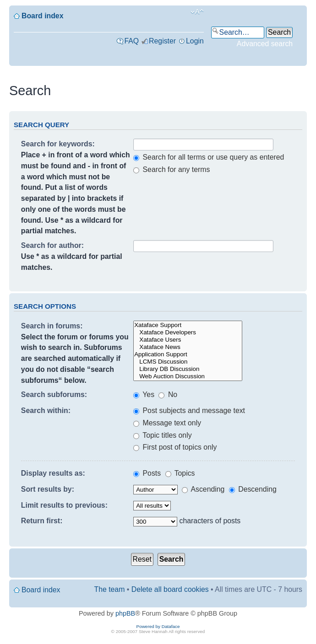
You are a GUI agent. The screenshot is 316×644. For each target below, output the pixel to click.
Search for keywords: (58, 144)
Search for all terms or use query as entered (209, 157)
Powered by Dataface (158, 626)
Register (162, 41)
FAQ (131, 41)
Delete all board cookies (170, 589)
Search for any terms (172, 169)
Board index (42, 16)
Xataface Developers (188, 333)
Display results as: (53, 473)
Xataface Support (188, 325)
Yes (144, 394)
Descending (253, 489)
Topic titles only (162, 435)
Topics (180, 473)
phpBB (125, 613)
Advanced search (265, 44)
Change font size (197, 12)
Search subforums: (54, 394)
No (168, 394)
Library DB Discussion (188, 369)
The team (110, 589)
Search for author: (52, 245)
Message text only (167, 423)
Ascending (203, 489)
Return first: (42, 521)
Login (195, 41)
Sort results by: (48, 489)
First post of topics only (175, 447)
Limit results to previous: (64, 505)
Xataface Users (188, 340)
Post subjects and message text (189, 411)
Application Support (188, 354)
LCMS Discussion (188, 362)
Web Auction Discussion (188, 376)
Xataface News (188, 347)
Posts (147, 473)
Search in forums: (52, 326)
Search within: (46, 411)
